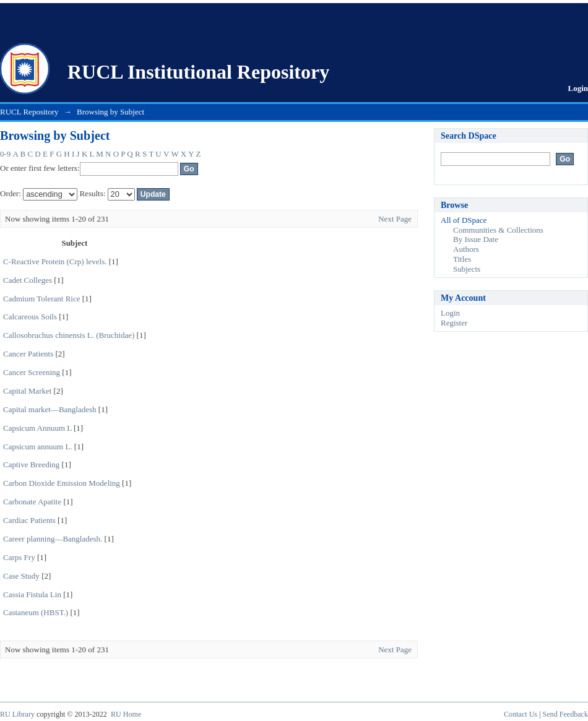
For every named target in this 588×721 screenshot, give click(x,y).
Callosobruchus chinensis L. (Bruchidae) (69, 335)
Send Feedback (565, 714)
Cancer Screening (32, 372)
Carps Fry (19, 557)
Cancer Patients (28, 354)
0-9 (5, 154)
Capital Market (27, 391)
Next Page (395, 219)
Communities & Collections (498, 230)
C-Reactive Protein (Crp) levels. (55, 261)
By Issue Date (476, 239)
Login (578, 88)
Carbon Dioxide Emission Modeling (62, 483)
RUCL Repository (29, 112)
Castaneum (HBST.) (36, 612)
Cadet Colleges (28, 280)
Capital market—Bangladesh (50, 409)
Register (454, 323)
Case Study (21, 576)
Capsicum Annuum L (37, 428)
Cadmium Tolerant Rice (42, 299)
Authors (466, 249)
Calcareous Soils (30, 317)
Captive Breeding (31, 464)
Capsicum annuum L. (38, 447)
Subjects (467, 269)
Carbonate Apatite (32, 502)
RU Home (126, 714)
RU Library (17, 714)
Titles (462, 259)
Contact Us (521, 714)
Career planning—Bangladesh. (53, 539)
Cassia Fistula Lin (32, 594)
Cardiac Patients (29, 520)
